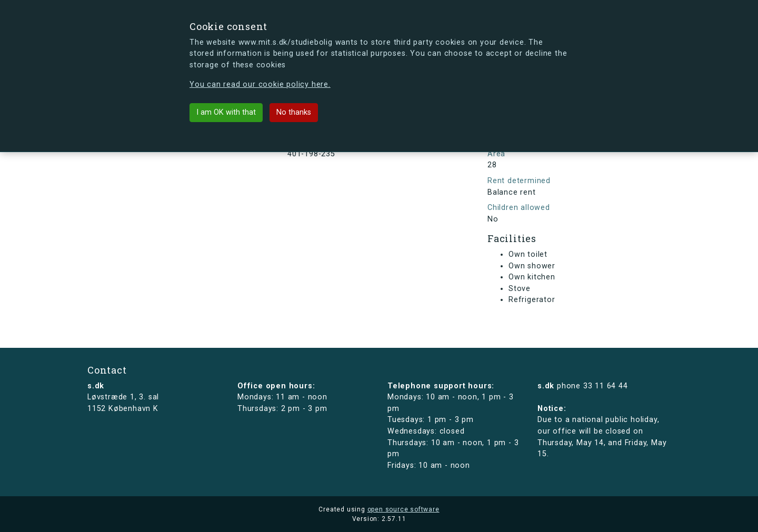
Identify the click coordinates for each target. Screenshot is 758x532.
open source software (403, 509)
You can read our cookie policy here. (260, 84)
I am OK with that (226, 112)
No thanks (294, 112)
